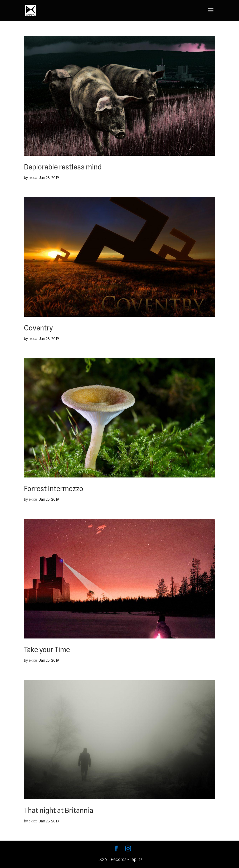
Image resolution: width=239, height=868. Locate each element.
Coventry (38, 328)
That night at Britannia (59, 810)
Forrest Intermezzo (54, 489)
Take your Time (47, 650)
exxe (33, 178)
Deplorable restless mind (63, 167)
